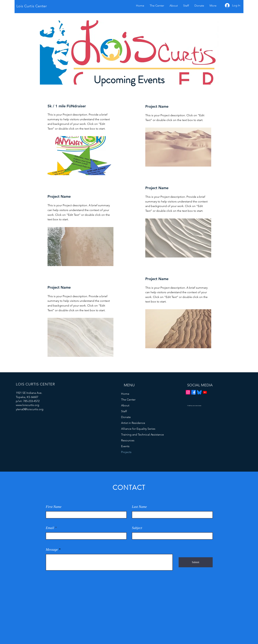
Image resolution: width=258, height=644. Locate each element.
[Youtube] (205, 392)
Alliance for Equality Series (138, 429)
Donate (126, 417)
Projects (126, 452)
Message (52, 550)
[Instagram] (188, 392)
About (125, 405)
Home (125, 394)
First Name (54, 507)
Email (50, 528)
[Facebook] (194, 392)
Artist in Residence (133, 423)
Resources (128, 440)
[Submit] (196, 562)
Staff (124, 411)
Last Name (139, 507)
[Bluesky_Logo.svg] (199, 392)
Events (125, 446)
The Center (128, 400)
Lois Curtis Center (32, 6)
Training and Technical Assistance (138, 435)
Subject (137, 528)
